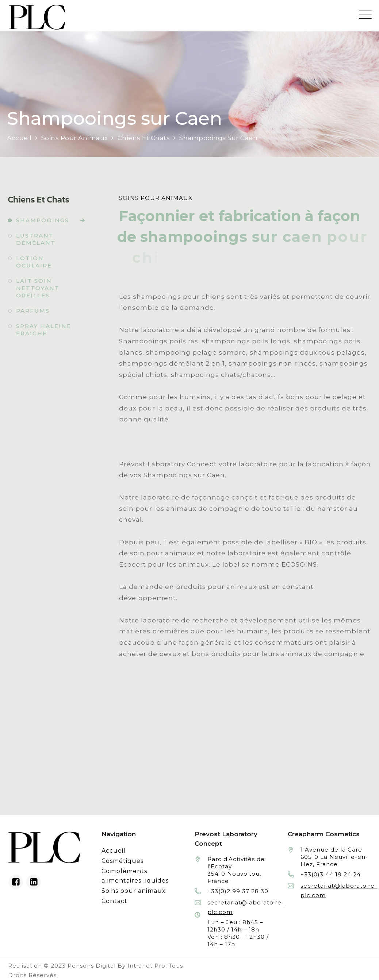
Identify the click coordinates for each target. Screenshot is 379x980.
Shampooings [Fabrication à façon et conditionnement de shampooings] (43, 220)
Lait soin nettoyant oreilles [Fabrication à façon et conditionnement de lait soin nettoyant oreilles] (38, 288)
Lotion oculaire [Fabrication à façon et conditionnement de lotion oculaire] (34, 262)
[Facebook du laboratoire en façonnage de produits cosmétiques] (16, 882)
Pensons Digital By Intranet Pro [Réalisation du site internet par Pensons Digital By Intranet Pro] (116, 966)
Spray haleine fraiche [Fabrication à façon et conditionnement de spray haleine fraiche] (44, 330)
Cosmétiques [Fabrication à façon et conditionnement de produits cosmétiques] (122, 861)
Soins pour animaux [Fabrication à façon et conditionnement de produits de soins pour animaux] (134, 891)
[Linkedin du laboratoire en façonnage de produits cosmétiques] (34, 882)
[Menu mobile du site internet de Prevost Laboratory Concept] (365, 15)
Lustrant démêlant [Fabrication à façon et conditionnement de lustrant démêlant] (36, 239)
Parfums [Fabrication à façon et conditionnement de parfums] (33, 311)
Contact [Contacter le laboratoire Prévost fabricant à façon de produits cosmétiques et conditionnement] (114, 901)
